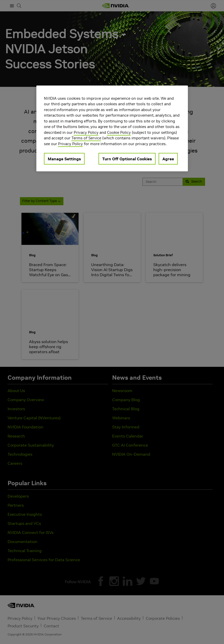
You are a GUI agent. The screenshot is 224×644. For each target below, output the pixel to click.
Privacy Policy (86, 132)
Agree (168, 159)
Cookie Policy (119, 132)
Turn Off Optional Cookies (127, 159)
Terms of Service (86, 138)
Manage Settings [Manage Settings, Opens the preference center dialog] (64, 159)
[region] (112, 128)
